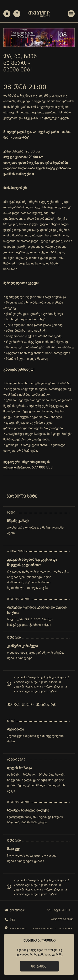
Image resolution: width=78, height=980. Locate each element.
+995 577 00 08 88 (62, 919)
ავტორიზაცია (17, 14)
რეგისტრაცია (7, 14)
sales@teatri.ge (60, 910)
